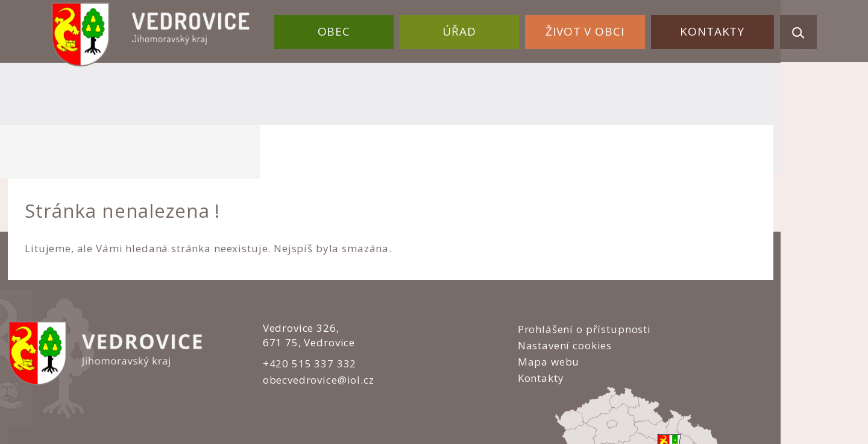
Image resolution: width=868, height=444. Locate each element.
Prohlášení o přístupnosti (510, 274)
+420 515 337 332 (294, 309)
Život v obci (594, 29)
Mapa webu (474, 307)
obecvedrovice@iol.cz (303, 325)
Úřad (474, 29)
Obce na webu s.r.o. (562, 394)
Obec (355, 29)
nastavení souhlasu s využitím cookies (645, 408)
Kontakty (715, 29)
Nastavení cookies (490, 290)
